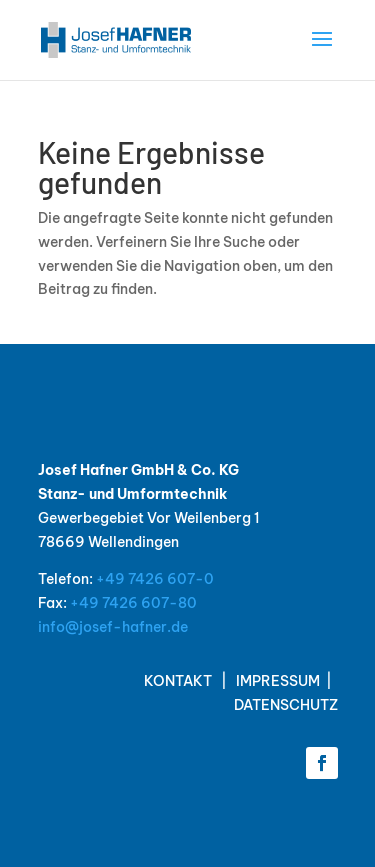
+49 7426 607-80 (133, 603)
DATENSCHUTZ (286, 705)
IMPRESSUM (278, 681)
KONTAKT (178, 681)
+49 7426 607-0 (155, 579)
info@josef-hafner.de (113, 627)
